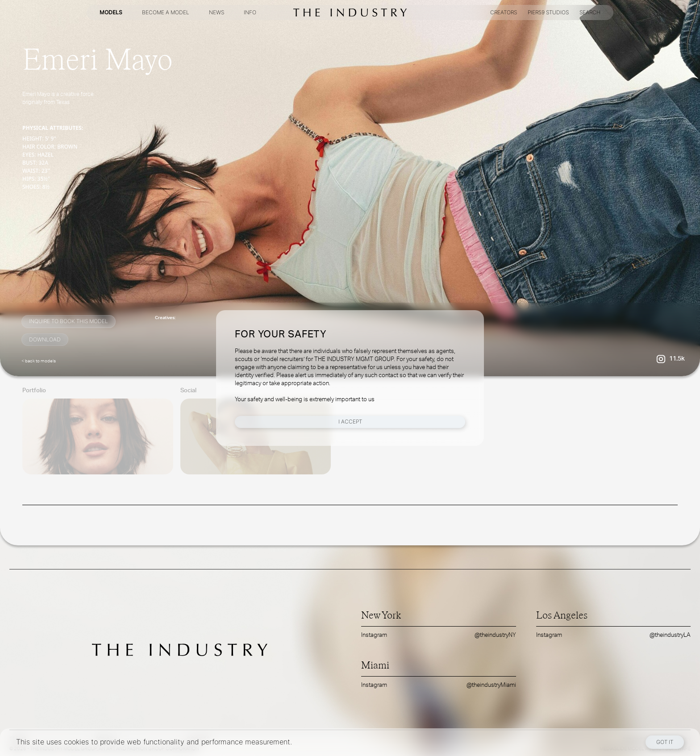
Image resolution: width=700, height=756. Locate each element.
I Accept (350, 422)
